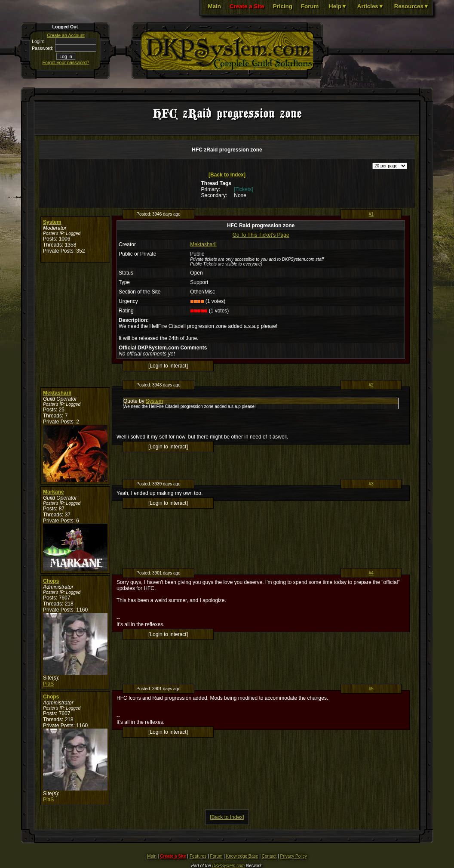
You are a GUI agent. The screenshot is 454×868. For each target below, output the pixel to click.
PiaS (48, 684)
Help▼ (338, 6)
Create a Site (247, 6)
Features (198, 856)
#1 (371, 214)
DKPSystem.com (229, 866)
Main (215, 6)
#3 (371, 484)
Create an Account (66, 35)
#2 (371, 385)
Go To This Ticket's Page (261, 235)
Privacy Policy (293, 856)
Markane (54, 492)
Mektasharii (203, 244)
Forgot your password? (66, 62)
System (52, 222)
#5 (371, 689)
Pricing (283, 6)
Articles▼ (371, 6)
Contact (269, 856)
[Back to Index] (227, 175)
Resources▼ (412, 6)
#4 (371, 573)
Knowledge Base (242, 856)
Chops (51, 581)
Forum (310, 6)
